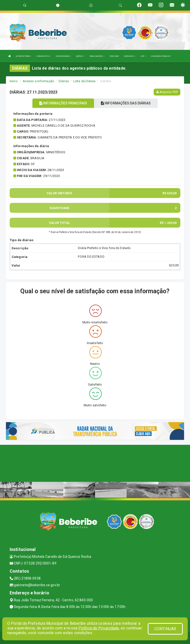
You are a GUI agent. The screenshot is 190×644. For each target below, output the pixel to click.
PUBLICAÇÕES (97, 56)
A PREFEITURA (24, 56)
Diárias (64, 81)
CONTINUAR (165, 629)
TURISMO (114, 56)
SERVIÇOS (130, 56)
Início (14, 81)
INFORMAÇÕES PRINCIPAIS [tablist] (63, 103)
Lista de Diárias (84, 81)
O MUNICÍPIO (44, 56)
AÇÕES (80, 56)
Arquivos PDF (167, 92)
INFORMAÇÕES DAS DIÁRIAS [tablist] (126, 103)
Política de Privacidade (99, 628)
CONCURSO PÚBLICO (161, 56)
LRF (143, 56)
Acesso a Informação (38, 81)
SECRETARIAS (63, 56)
